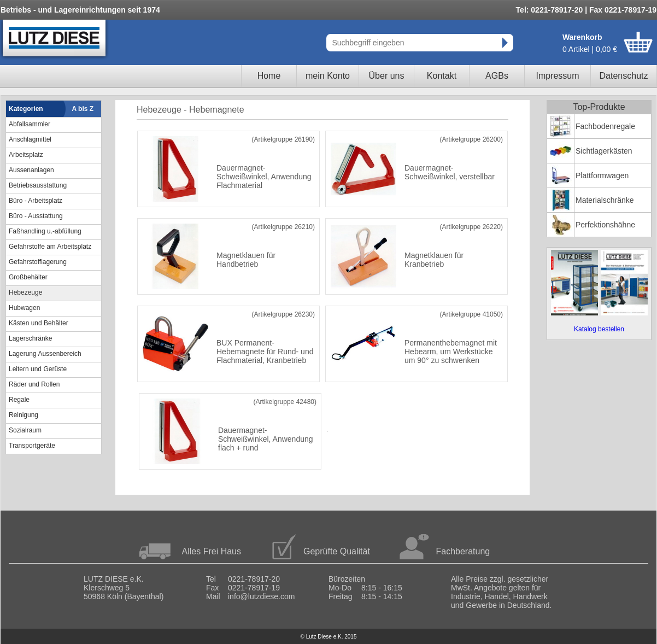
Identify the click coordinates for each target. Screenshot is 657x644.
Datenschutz (624, 76)
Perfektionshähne (605, 225)
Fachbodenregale (605, 126)
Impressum (557, 76)
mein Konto (328, 76)
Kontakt (442, 76)
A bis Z (83, 109)
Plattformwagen (602, 175)
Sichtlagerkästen (604, 151)
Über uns (387, 76)
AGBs (497, 76)
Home (269, 76)
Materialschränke (605, 200)
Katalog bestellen (599, 329)
